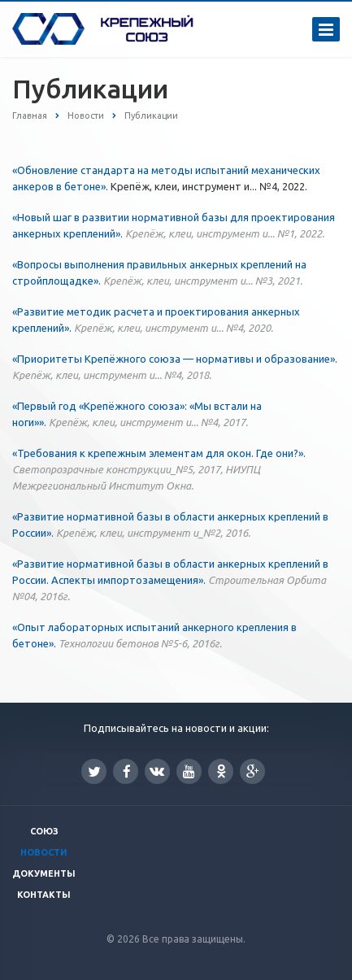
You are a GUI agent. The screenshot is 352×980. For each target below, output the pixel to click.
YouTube (189, 771)
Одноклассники (221, 771)
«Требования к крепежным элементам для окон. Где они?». (159, 469)
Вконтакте (157, 771)
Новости (44, 852)
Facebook (127, 771)
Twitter (94, 771)
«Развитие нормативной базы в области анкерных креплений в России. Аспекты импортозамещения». (170, 580)
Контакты (44, 895)
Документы (44, 873)
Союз (44, 831)
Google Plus (253, 771)
